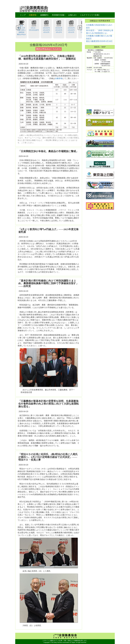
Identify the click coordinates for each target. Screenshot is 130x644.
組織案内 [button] (45, 15)
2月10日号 (71, 30)
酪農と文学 (21, 28)
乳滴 (21, 26)
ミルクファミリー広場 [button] (90, 15)
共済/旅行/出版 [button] (59, 15)
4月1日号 (46, 32)
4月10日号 (46, 30)
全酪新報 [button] (34, 15)
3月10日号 (59, 30)
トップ (23, 15)
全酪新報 (59, 78)
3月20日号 (59, 28)
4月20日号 (46, 28)
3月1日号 (59, 32)
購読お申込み (21, 34)
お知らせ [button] (73, 15)
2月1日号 (71, 32)
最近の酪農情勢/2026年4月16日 (99, 41)
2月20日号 (71, 28)
